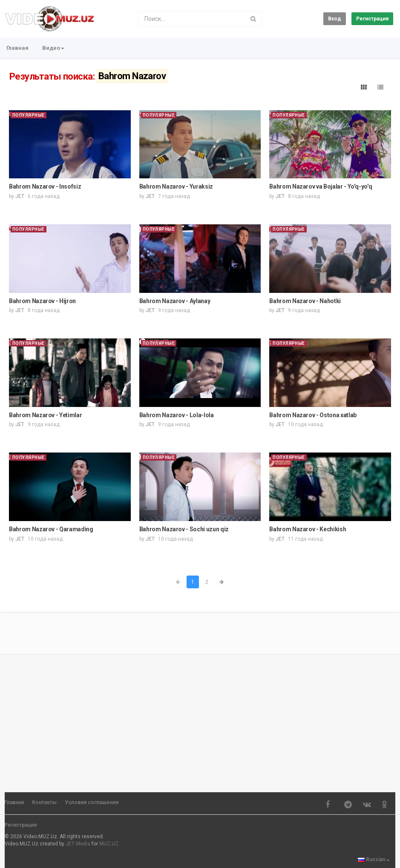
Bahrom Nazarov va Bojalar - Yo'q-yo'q (321, 186)
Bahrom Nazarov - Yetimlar (45, 415)
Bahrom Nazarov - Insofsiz (45, 186)
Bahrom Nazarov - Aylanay (175, 301)
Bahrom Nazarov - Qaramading (51, 529)
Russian (374, 859)
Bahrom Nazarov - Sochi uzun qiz (184, 529)
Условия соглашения (92, 802)
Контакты (44, 802)
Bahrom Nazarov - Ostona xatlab (313, 415)
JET (20, 196)
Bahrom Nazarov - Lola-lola (177, 415)
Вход (335, 19)
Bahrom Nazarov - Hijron (42, 301)
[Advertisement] (200, 719)
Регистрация (372, 19)
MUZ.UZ (109, 844)
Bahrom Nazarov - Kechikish (308, 529)
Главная (17, 48)
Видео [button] (53, 48)
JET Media (78, 844)
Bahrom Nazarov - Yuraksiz (176, 186)
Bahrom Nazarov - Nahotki (305, 301)
